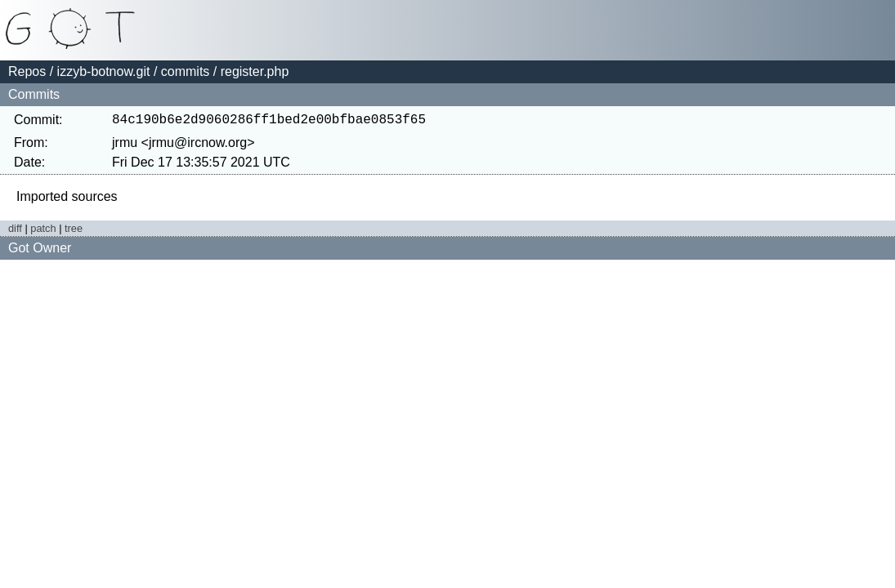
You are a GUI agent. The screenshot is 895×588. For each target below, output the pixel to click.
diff (15, 232)
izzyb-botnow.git (104, 71)
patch (43, 232)
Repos (27, 71)
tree (74, 232)
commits (186, 71)
